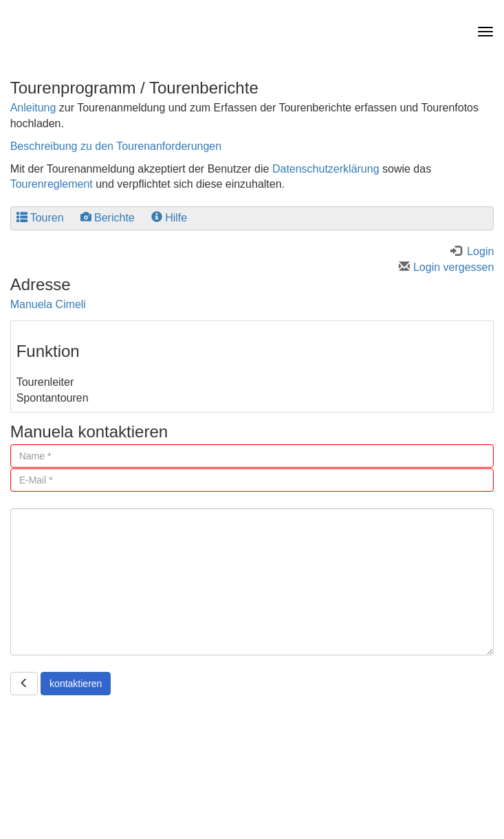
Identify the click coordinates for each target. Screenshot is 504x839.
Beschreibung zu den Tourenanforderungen (116, 146)
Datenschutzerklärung (326, 169)
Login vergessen (446, 267)
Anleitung (33, 108)
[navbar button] (482, 32)
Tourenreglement (52, 184)
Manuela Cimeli (48, 304)
